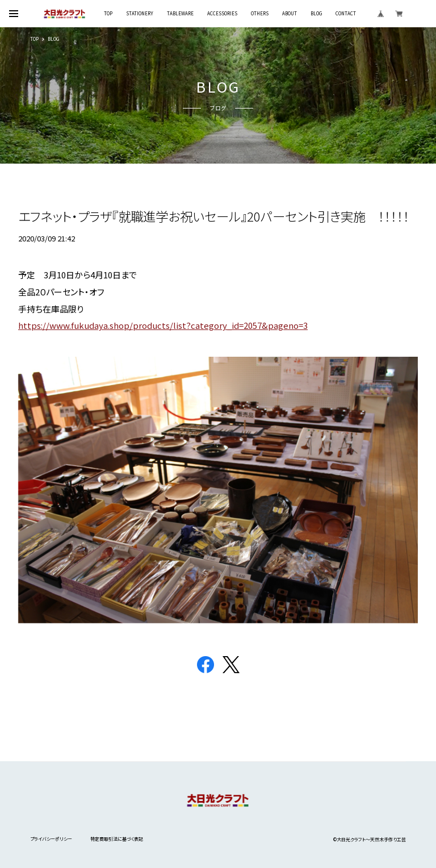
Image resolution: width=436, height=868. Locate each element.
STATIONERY (140, 14)
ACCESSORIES (222, 14)
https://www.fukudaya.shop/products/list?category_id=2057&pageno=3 (163, 325)
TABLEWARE (180, 14)
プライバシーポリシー (51, 839)
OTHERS (260, 14)
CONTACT (346, 14)
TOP (108, 14)
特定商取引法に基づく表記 (117, 839)
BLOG (316, 14)
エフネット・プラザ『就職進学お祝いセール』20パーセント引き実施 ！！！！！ (214, 216)
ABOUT (290, 14)
